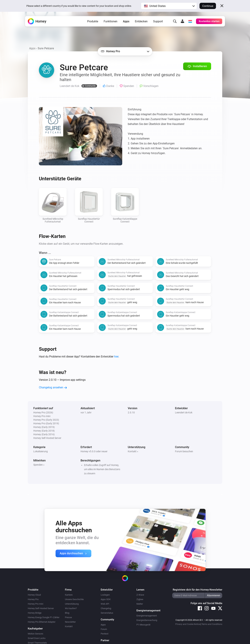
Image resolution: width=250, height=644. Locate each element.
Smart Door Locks (37, 638)
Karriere (69, 595)
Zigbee (140, 599)
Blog (67, 613)
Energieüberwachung (147, 620)
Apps (126, 23)
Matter (140, 604)
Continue (208, 6)
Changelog (106, 608)
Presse (68, 617)
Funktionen (111, 23)
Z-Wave (140, 595)
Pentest (105, 634)
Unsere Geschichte (74, 599)
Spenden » (39, 465)
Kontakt (69, 626)
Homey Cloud (34, 595)
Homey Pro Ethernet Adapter (42, 622)
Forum (104, 629)
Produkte (93, 23)
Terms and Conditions (212, 624)
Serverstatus (107, 613)
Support (158, 23)
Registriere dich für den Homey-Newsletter (197, 590)
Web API (105, 604)
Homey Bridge (35, 613)
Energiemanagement (147, 616)
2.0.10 (131, 413)
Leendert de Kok (184, 413)
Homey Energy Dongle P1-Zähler (44, 617)
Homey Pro (33, 599)
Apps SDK (106, 599)
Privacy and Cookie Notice (188, 624)
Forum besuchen (184, 451)
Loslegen (105, 595)
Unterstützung (72, 604)
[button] (169, 6)
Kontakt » (133, 451)
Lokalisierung (41, 451)
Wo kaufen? (71, 608)
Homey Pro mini (36, 604)
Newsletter (70, 622)
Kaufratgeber (35, 629)
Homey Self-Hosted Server (41, 608)
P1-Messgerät (143, 625)
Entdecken (141, 23)
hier (116, 357)
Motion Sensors (36, 634)
